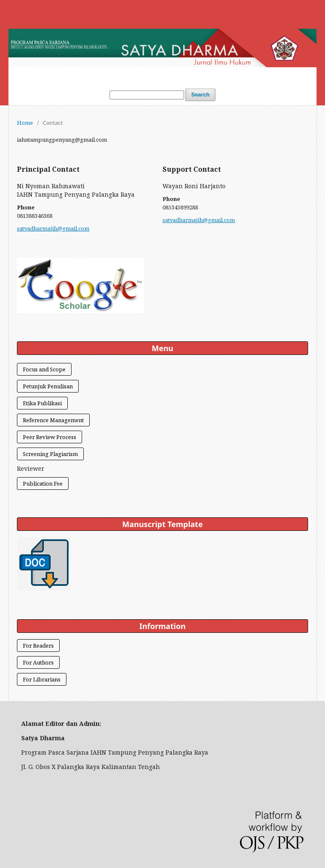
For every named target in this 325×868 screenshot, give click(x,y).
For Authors (38, 662)
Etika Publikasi (42, 403)
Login (120, 76)
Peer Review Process (50, 437)
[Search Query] (147, 95)
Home (90, 76)
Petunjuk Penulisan (48, 386)
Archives (193, 76)
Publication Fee (43, 483)
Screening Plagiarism (50, 454)
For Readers (38, 646)
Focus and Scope (44, 369)
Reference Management (53, 420)
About (229, 76)
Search (200, 95)
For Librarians (42, 679)
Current (154, 76)
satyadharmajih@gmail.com (53, 228)
